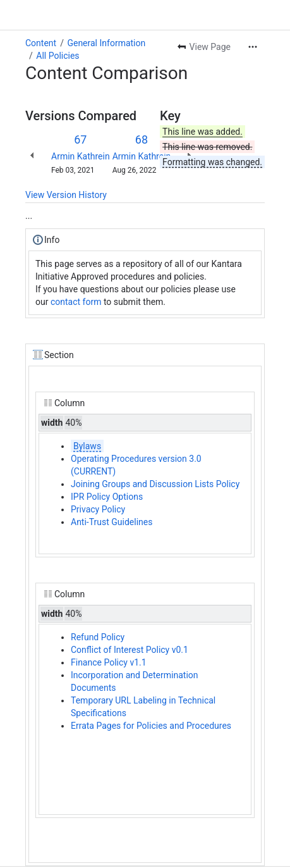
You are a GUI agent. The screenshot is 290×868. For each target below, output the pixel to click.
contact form (76, 302)
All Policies (57, 56)
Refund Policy (98, 637)
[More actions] (253, 47)
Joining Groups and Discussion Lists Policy (155, 484)
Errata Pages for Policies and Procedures (151, 726)
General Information (106, 43)
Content (41, 43)
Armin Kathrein (81, 156)
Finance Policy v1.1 (109, 662)
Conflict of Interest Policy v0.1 (130, 650)
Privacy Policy (98, 509)
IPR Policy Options (107, 497)
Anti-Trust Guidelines (112, 522)
